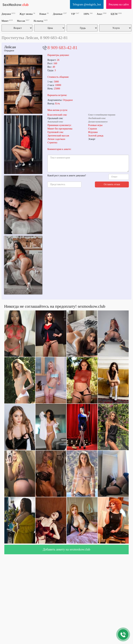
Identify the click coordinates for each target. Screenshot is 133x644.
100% (88, 14)
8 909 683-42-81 (62, 48)
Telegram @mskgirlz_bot (87, 4)
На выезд (41, 21)
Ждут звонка (27, 14)
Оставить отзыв (112, 184)
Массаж (23, 21)
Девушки (8, 14)
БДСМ (116, 14)
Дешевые (60, 14)
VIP (75, 14)
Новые (44, 14)
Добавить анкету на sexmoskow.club (66, 549)
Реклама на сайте (119, 4)
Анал (102, 14)
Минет (7, 21)
